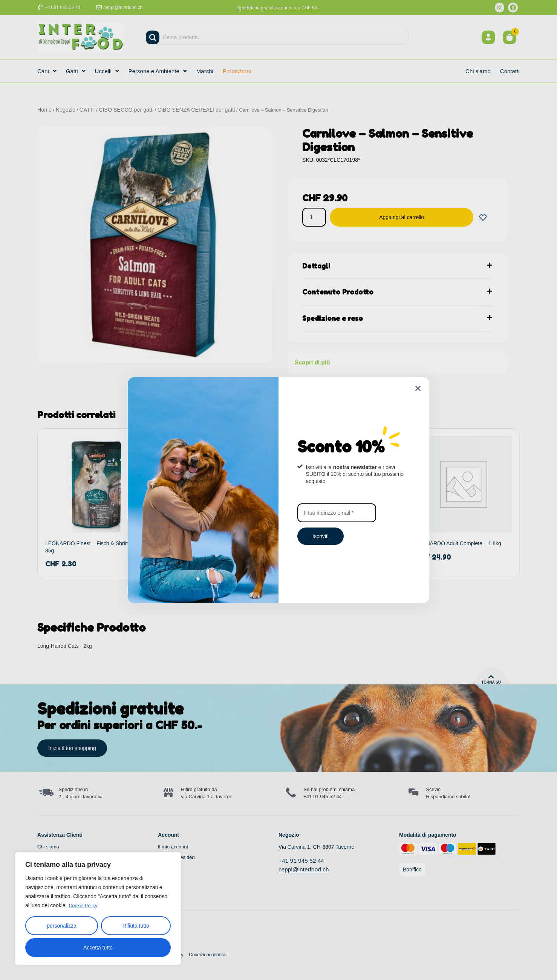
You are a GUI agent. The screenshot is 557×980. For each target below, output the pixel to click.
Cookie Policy (85, 906)
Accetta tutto (98, 948)
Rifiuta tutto (136, 926)
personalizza (62, 926)
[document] (278, 490)
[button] (418, 388)
